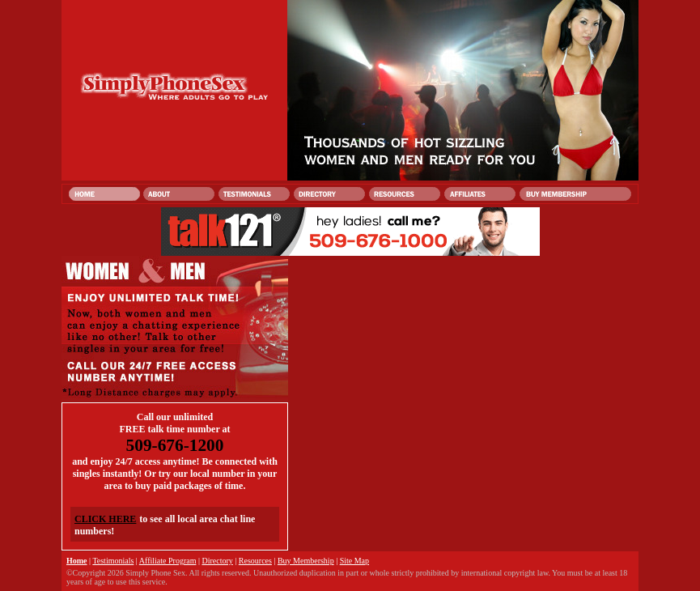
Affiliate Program (168, 561)
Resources (255, 561)
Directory (217, 561)
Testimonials (113, 561)
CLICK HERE (105, 519)
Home (77, 561)
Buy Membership (306, 561)
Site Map (354, 561)
